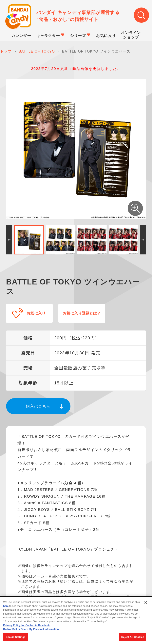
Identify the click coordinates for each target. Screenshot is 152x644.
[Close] (146, 603)
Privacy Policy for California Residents (27, 625)
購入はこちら (38, 406)
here (6, 606)
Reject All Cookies (133, 637)
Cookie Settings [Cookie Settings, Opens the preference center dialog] (15, 637)
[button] (9, 240)
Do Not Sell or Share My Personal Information (31, 629)
